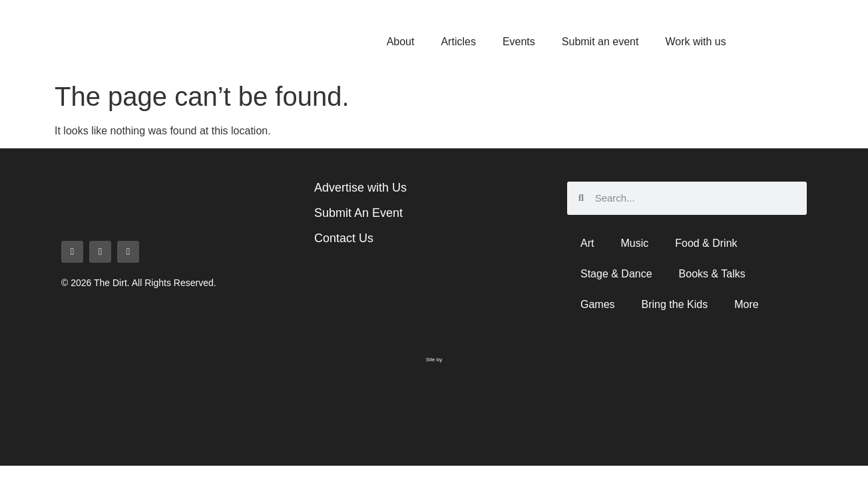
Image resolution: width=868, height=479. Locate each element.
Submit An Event (358, 213)
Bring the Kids (675, 304)
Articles (458, 42)
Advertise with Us (360, 188)
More (746, 304)
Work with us (695, 42)
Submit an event (600, 42)
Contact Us (344, 238)
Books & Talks (712, 274)
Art (587, 243)
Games (598, 304)
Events (519, 42)
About (401, 42)
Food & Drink (706, 243)
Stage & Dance (616, 274)
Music (634, 243)
